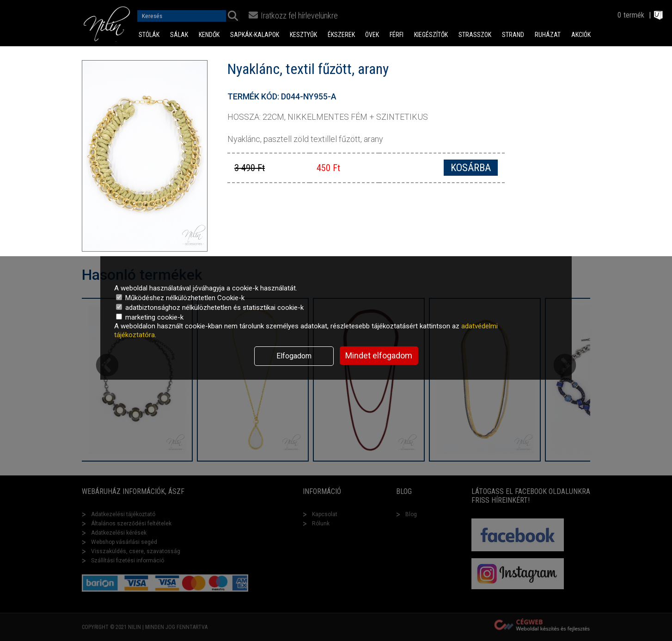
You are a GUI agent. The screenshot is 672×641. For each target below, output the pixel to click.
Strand (513, 35)
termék (634, 15)
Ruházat (548, 35)
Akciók (581, 35)
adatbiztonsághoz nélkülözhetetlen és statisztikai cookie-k (210, 308)
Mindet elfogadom (379, 355)
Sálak (179, 35)
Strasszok (475, 35)
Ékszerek (341, 35)
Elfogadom (294, 356)
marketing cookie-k (150, 317)
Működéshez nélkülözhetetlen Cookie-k (180, 298)
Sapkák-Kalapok (255, 35)
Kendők (209, 35)
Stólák (149, 35)
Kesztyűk (303, 35)
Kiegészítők (431, 35)
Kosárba (471, 168)
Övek (372, 35)
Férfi (397, 35)
